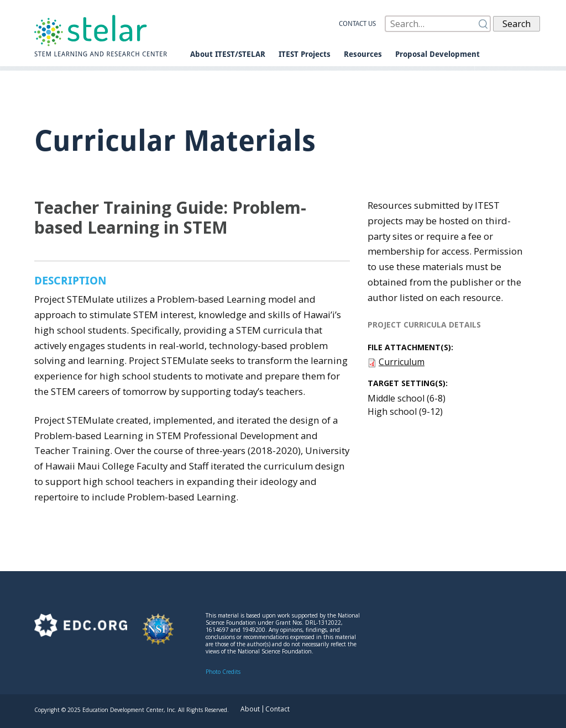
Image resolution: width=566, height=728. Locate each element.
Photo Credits (223, 672)
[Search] (438, 24)
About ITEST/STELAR (228, 54)
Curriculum (402, 362)
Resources (363, 54)
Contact (277, 709)
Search (517, 24)
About (250, 709)
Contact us (357, 24)
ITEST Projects (305, 54)
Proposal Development (437, 54)
